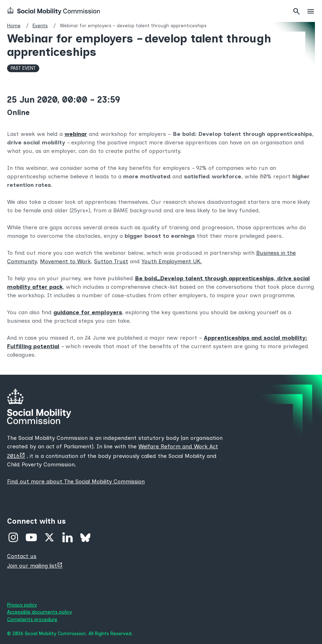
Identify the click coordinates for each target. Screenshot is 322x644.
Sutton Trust (111, 261)
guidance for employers (88, 312)
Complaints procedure (32, 619)
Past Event (23, 68)
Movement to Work (65, 261)
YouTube (31, 537)
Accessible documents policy (39, 612)
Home (14, 25)
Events (40, 25)
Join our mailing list (32, 566)
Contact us (22, 556)
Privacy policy (22, 605)
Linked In (67, 537)
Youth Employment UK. (172, 261)
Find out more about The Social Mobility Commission (76, 481)
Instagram (13, 537)
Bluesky (85, 537)
